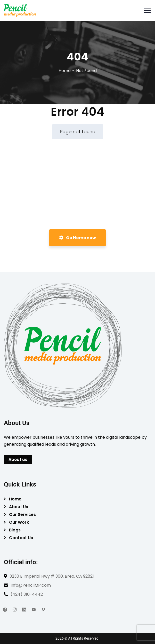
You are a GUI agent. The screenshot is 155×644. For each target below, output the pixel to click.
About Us (19, 507)
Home (65, 71)
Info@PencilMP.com (31, 585)
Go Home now (77, 238)
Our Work (19, 522)
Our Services (22, 515)
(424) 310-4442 (27, 594)
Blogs (15, 530)
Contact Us (21, 538)
